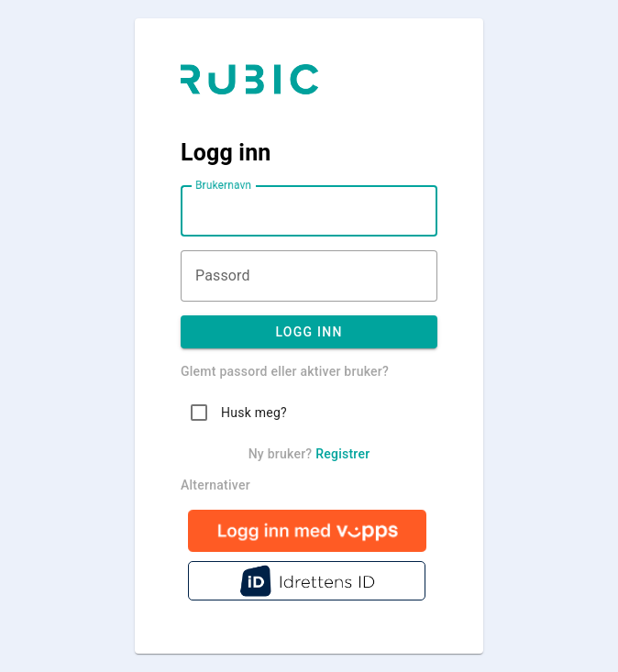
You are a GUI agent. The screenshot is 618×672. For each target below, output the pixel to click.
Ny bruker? (309, 454)
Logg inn (309, 332)
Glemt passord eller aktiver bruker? (285, 371)
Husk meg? (254, 413)
